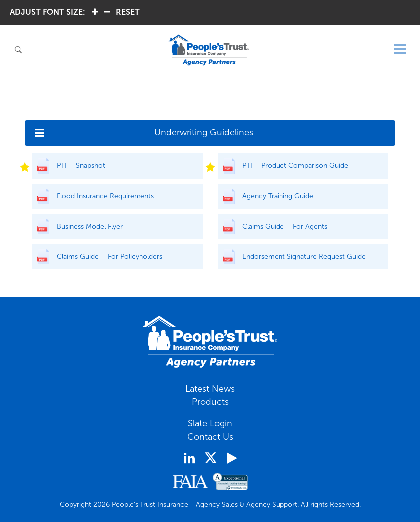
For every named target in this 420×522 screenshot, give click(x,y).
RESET (128, 12)
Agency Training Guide (278, 196)
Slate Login (210, 423)
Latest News (210, 389)
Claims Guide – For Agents (285, 226)
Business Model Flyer (90, 226)
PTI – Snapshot (81, 166)
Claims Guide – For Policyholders (110, 256)
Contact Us (210, 437)
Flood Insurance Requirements (105, 196)
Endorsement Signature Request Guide (304, 256)
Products (210, 402)
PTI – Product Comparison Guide (295, 166)
